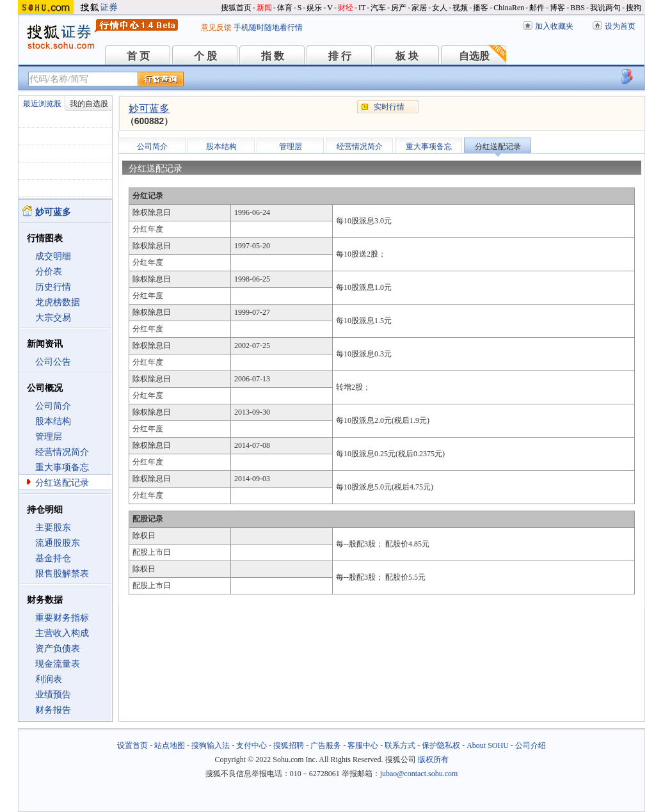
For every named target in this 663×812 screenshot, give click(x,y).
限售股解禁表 (62, 574)
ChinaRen (509, 8)
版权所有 (433, 760)
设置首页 (132, 745)
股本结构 (53, 421)
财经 (346, 8)
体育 (285, 8)
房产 (399, 8)
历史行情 (53, 287)
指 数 (273, 56)
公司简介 (53, 406)
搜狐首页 (236, 8)
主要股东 (53, 528)
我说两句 (605, 8)
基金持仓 (53, 558)
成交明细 (53, 256)
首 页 (138, 56)
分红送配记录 (62, 483)
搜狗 (634, 8)
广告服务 (326, 745)
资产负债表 (58, 649)
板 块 (407, 56)
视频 (460, 8)
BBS (578, 8)
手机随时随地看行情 (268, 28)
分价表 (49, 272)
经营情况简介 (62, 452)
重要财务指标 (62, 618)
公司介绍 (531, 745)
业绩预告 (53, 695)
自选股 (474, 56)
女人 (440, 8)
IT (362, 8)
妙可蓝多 (149, 108)
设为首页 (620, 26)
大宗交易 (53, 318)
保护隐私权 (441, 745)
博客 (557, 8)
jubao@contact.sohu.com (419, 774)
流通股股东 (58, 543)
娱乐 (314, 8)
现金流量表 (58, 664)
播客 (481, 8)
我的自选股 (89, 104)
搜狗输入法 (211, 745)
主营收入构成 (62, 633)
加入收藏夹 (554, 26)
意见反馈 (216, 28)
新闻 (264, 8)
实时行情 (389, 107)
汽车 (378, 8)
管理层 (49, 437)
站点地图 (170, 745)
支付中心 (252, 745)
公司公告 (53, 362)
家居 (419, 8)
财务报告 (53, 710)
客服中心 (363, 745)
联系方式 (400, 745)
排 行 (340, 56)
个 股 (205, 56)
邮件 (537, 8)
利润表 (49, 679)
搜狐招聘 (289, 745)
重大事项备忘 (62, 467)
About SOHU (488, 745)
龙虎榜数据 (58, 302)
